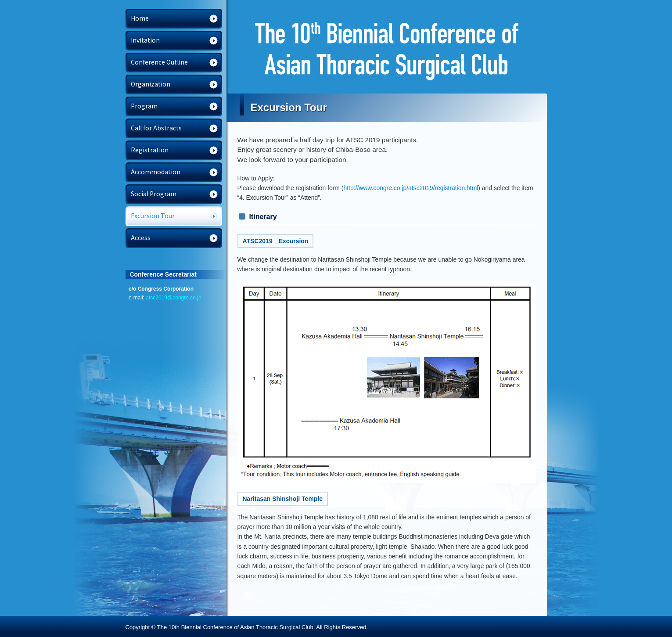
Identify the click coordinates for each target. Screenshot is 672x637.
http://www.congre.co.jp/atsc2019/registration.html (411, 188)
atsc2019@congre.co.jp (173, 298)
